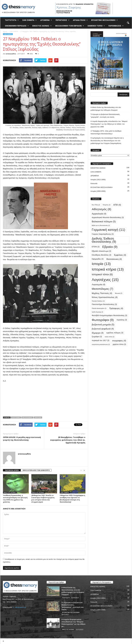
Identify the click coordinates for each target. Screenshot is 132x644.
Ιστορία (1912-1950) (98, 180)
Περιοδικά (38, 417)
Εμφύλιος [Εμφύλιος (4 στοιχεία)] (120, 255)
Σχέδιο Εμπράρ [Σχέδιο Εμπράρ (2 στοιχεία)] (98, 312)
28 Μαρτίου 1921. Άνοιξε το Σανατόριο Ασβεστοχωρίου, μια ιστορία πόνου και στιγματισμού (43, 499)
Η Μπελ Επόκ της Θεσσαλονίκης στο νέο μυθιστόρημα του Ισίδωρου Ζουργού (106, 109)
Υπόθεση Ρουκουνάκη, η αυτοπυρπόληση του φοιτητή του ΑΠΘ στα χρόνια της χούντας (15, 499)
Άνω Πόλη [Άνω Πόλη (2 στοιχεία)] (96, 205)
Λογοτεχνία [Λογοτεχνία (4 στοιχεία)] (99, 284)
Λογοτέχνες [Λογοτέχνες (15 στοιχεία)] (105, 280)
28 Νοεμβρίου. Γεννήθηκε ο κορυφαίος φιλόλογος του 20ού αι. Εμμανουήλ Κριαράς (68, 440)
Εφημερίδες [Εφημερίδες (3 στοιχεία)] (98, 259)
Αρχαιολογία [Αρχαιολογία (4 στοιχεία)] (99, 214)
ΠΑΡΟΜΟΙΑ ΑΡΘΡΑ (12, 470)
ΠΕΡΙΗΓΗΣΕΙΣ (62, 20)
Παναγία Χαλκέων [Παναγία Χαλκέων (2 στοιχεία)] (98, 301)
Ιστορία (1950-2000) (98, 191)
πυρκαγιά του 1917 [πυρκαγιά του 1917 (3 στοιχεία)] (101, 341)
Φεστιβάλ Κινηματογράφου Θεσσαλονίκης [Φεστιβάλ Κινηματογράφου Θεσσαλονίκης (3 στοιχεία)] (110, 315)
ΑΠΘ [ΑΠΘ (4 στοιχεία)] (117, 205)
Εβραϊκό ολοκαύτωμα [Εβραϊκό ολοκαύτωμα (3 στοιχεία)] (102, 251)
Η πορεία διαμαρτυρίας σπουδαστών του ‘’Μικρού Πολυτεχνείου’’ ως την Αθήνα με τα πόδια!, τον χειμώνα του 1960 (109, 124)
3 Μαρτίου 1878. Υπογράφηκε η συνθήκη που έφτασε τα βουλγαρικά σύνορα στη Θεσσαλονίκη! (72, 499)
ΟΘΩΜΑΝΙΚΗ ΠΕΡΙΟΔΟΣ (17, 26)
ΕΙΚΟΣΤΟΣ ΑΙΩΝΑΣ (42, 26)
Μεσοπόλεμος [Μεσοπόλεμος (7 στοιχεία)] (102, 289)
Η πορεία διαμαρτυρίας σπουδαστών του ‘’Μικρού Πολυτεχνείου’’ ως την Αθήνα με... (73, 623)
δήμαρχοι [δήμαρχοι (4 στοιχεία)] (98, 333)
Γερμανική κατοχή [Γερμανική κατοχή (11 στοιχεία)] (108, 230)
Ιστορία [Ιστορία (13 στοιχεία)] (101, 264)
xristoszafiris (11, 54)
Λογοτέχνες (16, 417)
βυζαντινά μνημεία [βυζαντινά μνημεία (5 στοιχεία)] (103, 325)
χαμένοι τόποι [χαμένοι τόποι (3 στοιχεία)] (119, 344)
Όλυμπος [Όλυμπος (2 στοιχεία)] (107, 205)
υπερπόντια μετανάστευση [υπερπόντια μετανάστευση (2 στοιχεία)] (101, 344)
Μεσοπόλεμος (27, 417)
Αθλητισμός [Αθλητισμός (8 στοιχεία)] (102, 209)
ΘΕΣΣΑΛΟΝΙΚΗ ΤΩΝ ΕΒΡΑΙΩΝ (70, 26)
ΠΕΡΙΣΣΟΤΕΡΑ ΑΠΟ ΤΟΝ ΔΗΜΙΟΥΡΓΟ (36, 470)
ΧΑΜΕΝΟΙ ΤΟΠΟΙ (96, 26)
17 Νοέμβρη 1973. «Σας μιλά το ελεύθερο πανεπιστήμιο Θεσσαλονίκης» (106, 132)
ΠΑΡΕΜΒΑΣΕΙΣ (116, 26)
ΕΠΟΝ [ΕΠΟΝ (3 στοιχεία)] (96, 247)
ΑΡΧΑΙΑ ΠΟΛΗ (80, 20)
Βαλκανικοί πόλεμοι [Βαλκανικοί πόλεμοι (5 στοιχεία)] (104, 221)
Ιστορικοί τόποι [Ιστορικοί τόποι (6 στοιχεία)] (102, 274)
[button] (128, 23)
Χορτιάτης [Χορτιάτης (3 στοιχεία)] (122, 320)
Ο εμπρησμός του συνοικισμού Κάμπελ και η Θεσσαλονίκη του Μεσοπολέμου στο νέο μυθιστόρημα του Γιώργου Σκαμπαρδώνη (107, 141)
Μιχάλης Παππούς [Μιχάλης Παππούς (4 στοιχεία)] (102, 293)
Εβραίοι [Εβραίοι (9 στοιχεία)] (110, 247)
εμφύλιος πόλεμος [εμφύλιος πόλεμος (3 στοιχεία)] (115, 333)
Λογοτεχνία (66, 598)
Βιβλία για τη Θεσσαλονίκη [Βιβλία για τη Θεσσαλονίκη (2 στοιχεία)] (101, 225)
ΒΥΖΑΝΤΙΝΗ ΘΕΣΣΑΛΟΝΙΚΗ (104, 20)
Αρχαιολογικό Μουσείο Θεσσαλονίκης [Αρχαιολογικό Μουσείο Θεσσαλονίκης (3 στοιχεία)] (108, 217)
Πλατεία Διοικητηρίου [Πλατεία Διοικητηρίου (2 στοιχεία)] (99, 308)
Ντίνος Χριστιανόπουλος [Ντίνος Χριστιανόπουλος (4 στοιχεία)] (105, 297)
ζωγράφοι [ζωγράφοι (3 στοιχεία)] (97, 337)
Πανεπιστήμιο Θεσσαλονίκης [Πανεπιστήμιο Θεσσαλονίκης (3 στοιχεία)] (104, 304)
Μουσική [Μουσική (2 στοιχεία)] (119, 293)
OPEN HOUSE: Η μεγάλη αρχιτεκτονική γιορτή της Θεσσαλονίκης (22, 439)
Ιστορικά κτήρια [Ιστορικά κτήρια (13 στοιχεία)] (108, 269)
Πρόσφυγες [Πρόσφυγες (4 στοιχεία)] (116, 308)
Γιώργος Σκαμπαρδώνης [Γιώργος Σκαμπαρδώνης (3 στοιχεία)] (103, 234)
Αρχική (5, 31)
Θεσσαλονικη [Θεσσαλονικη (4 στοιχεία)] (114, 259)
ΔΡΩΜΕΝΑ (46, 20)
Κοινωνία (94, 183)
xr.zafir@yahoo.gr (19, 607)
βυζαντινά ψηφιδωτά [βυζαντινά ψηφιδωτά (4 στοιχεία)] (103, 329)
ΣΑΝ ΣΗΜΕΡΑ (29, 20)
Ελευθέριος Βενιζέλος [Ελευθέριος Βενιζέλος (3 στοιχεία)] (102, 255)
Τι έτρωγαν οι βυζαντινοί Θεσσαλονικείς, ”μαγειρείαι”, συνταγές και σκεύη (105, 116)
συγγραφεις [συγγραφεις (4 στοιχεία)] (119, 341)
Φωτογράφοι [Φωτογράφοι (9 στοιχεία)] (103, 320)
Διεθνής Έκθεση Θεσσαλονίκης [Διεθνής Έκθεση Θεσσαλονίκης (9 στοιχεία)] (104, 240)
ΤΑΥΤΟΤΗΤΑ (12, 20)
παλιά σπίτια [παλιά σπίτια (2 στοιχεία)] (110, 337)
